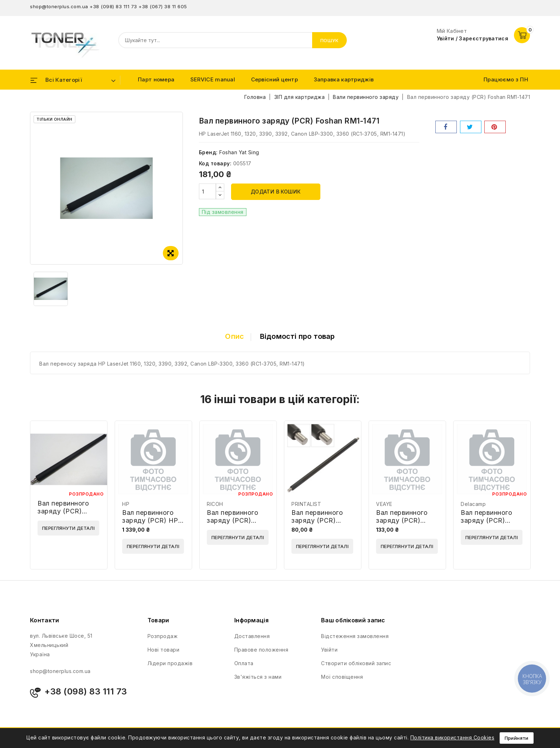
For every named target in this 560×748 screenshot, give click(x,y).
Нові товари (164, 650)
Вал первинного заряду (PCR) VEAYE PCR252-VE (407, 520)
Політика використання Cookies (452, 737)
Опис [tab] (234, 336)
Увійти (329, 650)
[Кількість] (207, 191)
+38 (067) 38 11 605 (163, 6)
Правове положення (261, 650)
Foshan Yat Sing (239, 152)
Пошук (330, 40)
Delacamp (473, 504)
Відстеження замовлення (355, 636)
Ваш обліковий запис (353, 620)
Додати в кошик (276, 192)
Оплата (244, 663)
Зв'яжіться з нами (258, 677)
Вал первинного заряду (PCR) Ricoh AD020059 (234, 520)
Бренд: (208, 152)
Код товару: (215, 163)
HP (126, 504)
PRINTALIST (306, 504)
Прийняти (517, 738)
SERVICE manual (213, 79)
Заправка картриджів (344, 79)
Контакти (44, 620)
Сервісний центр (275, 79)
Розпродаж (163, 636)
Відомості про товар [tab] (297, 336)
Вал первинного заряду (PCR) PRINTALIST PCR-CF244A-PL (321, 524)
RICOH (215, 504)
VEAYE (384, 504)
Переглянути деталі (68, 528)
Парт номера (156, 79)
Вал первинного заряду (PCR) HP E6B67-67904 (150, 520)
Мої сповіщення (342, 677)
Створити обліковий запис (356, 663)
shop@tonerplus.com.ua (59, 6)
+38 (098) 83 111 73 (113, 6)
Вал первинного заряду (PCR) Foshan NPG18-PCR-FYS (63, 515)
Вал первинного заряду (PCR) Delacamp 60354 (488, 520)
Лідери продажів (170, 663)
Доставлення (252, 636)
